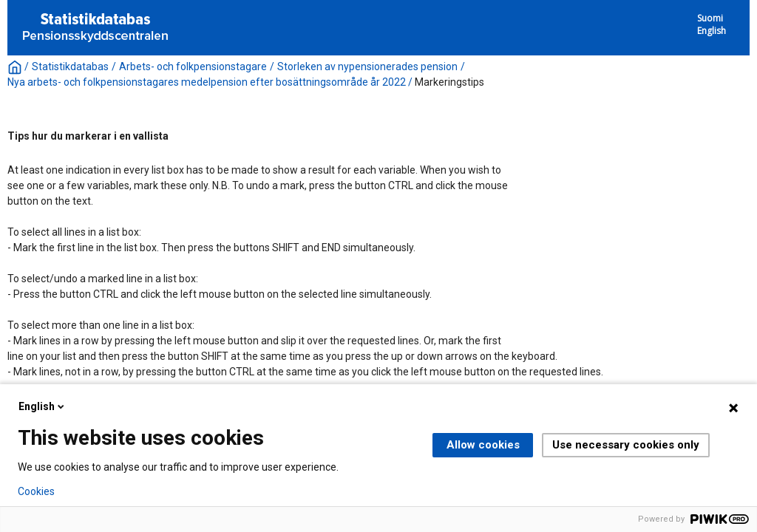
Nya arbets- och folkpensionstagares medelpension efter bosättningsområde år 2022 (207, 82)
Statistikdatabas (70, 66)
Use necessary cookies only (626, 445)
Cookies (36, 491)
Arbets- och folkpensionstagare (193, 66)
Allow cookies (483, 445)
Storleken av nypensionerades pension (367, 66)
